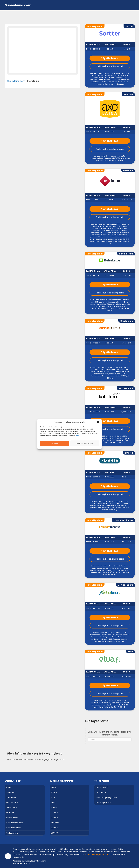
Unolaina (128, 171)
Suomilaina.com (16, 81)
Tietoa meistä (102, 787)
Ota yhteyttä (101, 792)
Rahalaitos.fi (126, 254)
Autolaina (10, 792)
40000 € (55, 823)
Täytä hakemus (110, 58)
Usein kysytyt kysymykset (107, 798)
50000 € (55, 828)
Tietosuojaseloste (103, 803)
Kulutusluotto (12, 803)
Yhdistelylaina (12, 833)
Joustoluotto (12, 808)
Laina (9, 787)
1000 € (54, 787)
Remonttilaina (12, 818)
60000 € (55, 833)
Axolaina (128, 94)
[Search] (110, 740)
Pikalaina (10, 813)
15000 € (54, 808)
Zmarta (129, 453)
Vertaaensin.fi (125, 585)
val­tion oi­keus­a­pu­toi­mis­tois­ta (98, 854)
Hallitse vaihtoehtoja (85, 443)
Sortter (129, 26)
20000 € (55, 813)
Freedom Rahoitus (123, 520)
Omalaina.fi (127, 321)
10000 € (55, 803)
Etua (130, 652)
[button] (98, 422)
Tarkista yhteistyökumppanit (110, 66)
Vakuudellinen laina (15, 823)
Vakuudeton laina (14, 828)
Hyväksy (54, 443)
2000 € (54, 792)
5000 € (54, 798)
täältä (78, 436)
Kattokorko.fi (126, 388)
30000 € (55, 818)
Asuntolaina (11, 798)
